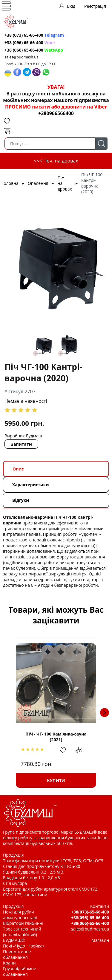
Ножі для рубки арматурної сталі (20, 915)
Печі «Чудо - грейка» (24, 946)
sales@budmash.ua (22, 57)
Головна (10, 183)
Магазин (100, 940)
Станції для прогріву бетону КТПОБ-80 (42, 866)
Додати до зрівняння (82, 750)
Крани (9, 963)
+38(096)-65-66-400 (90, 918)
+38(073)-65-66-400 (90, 912)
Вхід (71, 6)
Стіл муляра (15, 883)
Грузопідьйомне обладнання (20, 971)
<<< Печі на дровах (56, 161)
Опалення (38, 183)
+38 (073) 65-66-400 (34, 35)
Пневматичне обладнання (17, 954)
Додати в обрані (66, 750)
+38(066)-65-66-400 (90, 923)
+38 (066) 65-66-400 (34, 50)
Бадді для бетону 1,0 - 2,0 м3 (32, 878)
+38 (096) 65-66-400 (30, 42)
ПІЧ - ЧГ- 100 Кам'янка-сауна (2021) (56, 737)
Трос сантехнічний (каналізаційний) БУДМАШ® (22, 935)
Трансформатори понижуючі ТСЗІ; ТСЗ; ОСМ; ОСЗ (53, 861)
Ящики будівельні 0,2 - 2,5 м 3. (34, 872)
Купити (56, 780)
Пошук (101, 144)
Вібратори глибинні (23, 923)
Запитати (21, 444)
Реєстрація (95, 6)
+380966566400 (56, 113)
